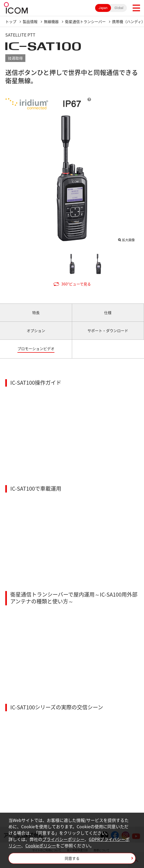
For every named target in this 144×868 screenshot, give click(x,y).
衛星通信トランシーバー (85, 21)
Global (119, 8)
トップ (11, 21)
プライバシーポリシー (63, 839)
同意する (72, 858)
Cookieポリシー (41, 845)
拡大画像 (128, 240)
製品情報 (30, 21)
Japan (103, 8)
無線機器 (51, 21)
